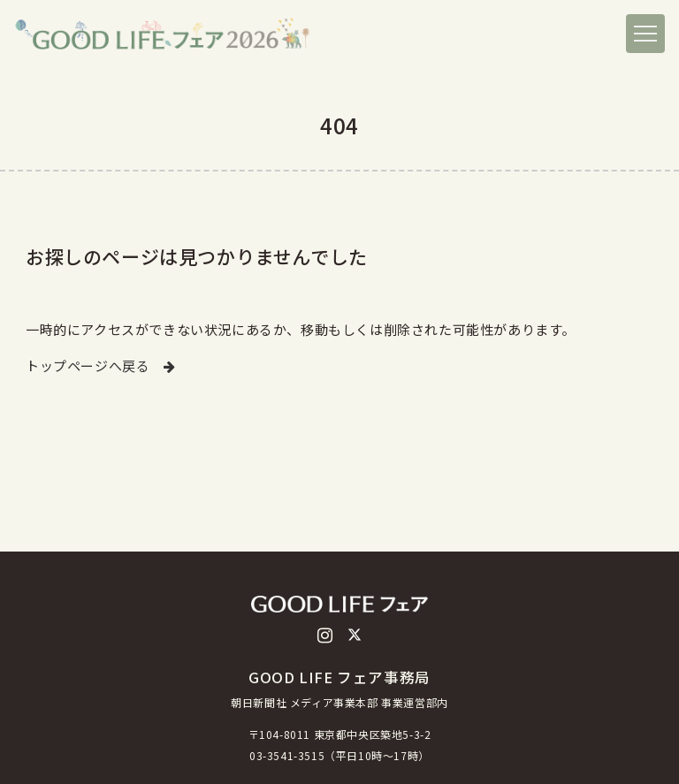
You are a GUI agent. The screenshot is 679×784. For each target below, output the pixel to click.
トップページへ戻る (101, 365)
